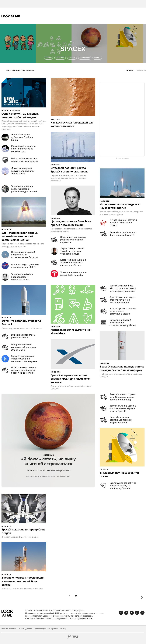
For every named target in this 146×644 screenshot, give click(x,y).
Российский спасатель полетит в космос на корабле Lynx (23, 149)
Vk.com (126, 613)
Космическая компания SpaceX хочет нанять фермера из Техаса (73, 263)
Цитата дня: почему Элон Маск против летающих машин (71, 223)
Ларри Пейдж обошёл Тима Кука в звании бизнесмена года (72, 251)
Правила (55, 629)
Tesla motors (85, 58)
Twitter (132, 613)
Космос (48, 58)
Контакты (13, 629)
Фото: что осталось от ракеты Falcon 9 (21, 323)
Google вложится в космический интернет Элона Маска (24, 347)
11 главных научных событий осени (119, 475)
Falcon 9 (72, 58)
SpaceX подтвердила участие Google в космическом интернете (24, 359)
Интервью (48, 455)
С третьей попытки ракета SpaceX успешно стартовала (69, 170)
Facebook (121, 613)
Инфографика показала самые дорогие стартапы (25, 160)
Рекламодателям (25, 629)
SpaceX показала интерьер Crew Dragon (23, 531)
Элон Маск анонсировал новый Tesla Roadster (74, 274)
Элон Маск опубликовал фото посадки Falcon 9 (123, 234)
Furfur (73, 637)
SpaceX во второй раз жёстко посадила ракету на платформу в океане (123, 288)
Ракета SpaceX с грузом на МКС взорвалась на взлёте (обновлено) (122, 397)
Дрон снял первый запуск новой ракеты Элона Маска (23, 171)
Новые (130, 71)
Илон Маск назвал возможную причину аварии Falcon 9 (121, 420)
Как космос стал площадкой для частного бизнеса (72, 125)
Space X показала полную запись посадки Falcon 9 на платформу (122, 369)
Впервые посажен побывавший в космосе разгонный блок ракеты (23, 581)
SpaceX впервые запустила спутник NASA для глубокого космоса (70, 379)
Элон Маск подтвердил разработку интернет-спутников (73, 240)
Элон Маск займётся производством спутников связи (22, 277)
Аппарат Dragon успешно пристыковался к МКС (25, 266)
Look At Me (11, 16)
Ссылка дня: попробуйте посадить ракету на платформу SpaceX (123, 486)
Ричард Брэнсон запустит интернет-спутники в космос (123, 223)
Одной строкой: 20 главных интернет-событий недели (20, 116)
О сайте (5, 629)
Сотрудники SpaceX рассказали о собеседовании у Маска (123, 323)
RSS (142, 613)
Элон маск (60, 58)
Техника (97, 58)
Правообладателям (42, 629)
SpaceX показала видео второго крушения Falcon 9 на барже (122, 300)
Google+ (137, 613)
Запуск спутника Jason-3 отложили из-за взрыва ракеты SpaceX (123, 408)
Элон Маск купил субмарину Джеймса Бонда (22, 137)
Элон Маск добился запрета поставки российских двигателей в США (24, 190)
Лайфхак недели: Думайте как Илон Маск (71, 332)
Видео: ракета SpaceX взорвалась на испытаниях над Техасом (25, 255)
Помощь (63, 629)
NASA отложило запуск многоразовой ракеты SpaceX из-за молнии (24, 370)
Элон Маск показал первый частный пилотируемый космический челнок (20, 237)
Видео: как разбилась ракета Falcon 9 (23, 336)
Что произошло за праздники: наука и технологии (120, 206)
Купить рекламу (122, 158)
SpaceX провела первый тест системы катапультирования (123, 311)
